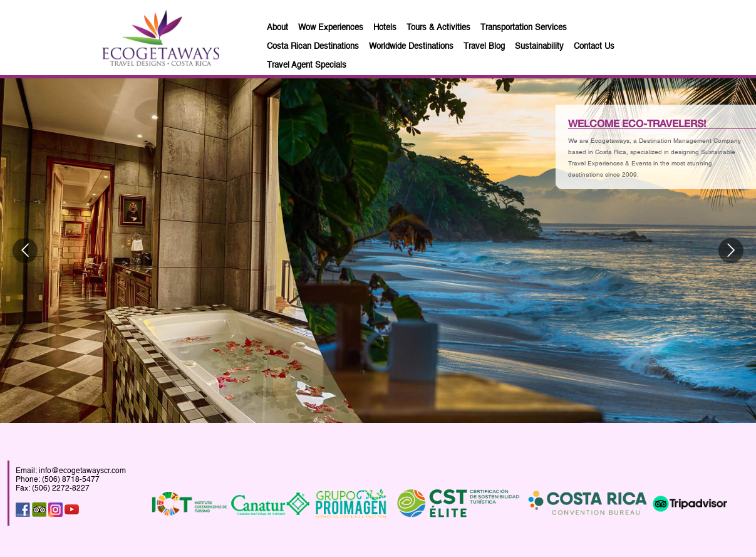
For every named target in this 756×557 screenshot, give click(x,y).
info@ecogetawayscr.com (82, 469)
